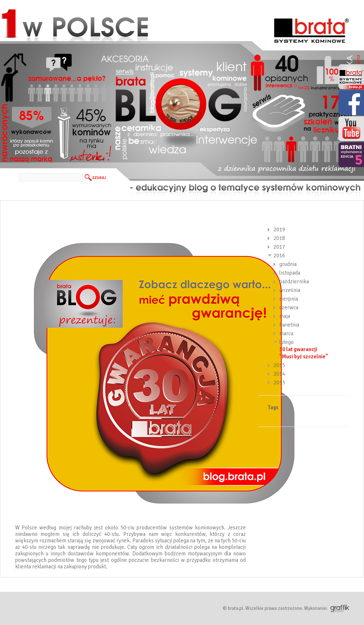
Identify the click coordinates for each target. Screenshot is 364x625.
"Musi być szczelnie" (304, 357)
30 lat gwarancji (298, 349)
